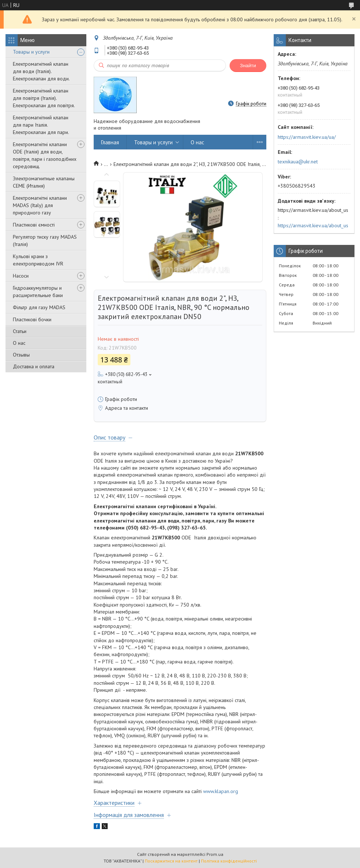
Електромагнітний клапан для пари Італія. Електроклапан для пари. (41, 125)
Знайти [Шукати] (248, 66)
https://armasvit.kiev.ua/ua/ (307, 137)
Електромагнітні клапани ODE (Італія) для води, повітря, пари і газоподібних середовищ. (45, 155)
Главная (110, 142)
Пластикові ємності (34, 225)
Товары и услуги (31, 52)
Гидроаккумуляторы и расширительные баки (38, 292)
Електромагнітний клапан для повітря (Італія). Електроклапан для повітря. (44, 98)
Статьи (20, 331)
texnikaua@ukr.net (298, 162)
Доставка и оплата (34, 366)
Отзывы (21, 355)
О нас (19, 343)
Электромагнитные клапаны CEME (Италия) (44, 182)
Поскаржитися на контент (171, 861)
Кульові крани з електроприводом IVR (38, 260)
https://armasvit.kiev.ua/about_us (313, 225)
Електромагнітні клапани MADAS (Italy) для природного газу (40, 205)
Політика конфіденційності (229, 861)
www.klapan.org (221, 791)
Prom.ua (215, 854)
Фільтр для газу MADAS (39, 307)
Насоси (21, 276)
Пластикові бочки (32, 319)
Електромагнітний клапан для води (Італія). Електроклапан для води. (41, 71)
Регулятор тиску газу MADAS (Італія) (45, 240)
